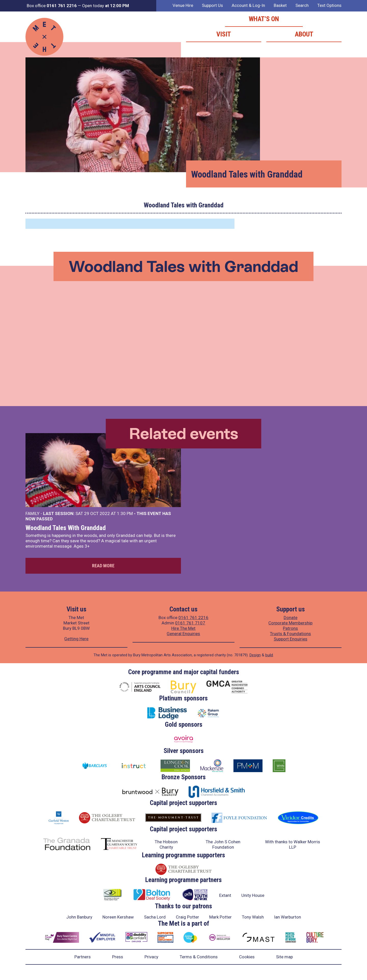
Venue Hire (183, 5)
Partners (83, 957)
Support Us (212, 5)
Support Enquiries (291, 639)
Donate (291, 618)
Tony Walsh (253, 917)
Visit (224, 34)
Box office (52, 6)
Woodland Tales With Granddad (66, 528)
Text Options (329, 5)
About (304, 34)
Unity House (253, 895)
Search (302, 5)
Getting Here (76, 639)
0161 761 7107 (190, 623)
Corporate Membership (290, 623)
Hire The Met (183, 628)
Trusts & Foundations (290, 634)
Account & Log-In (248, 5)
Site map (284, 957)
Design (255, 655)
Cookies (247, 957)
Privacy (151, 957)
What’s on (264, 19)
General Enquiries (183, 634)
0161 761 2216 (193, 618)
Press (118, 957)
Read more (103, 566)
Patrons (290, 628)
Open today (106, 6)
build (269, 655)
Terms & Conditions (199, 957)
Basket (280, 5)
